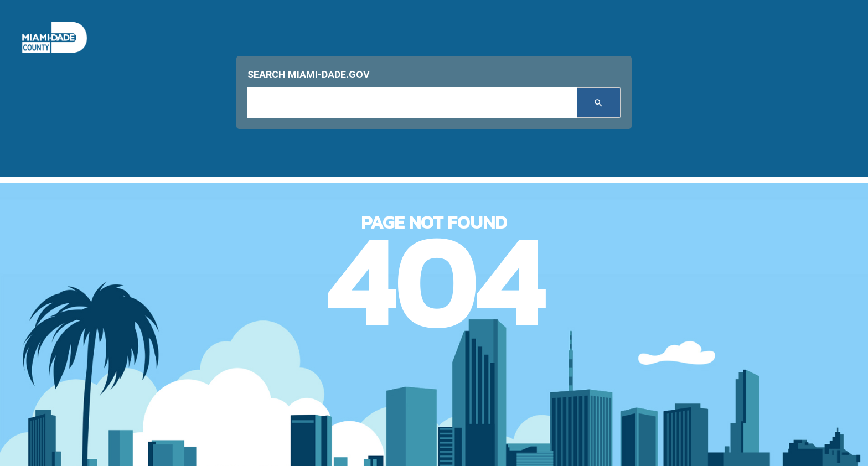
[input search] (412, 103)
